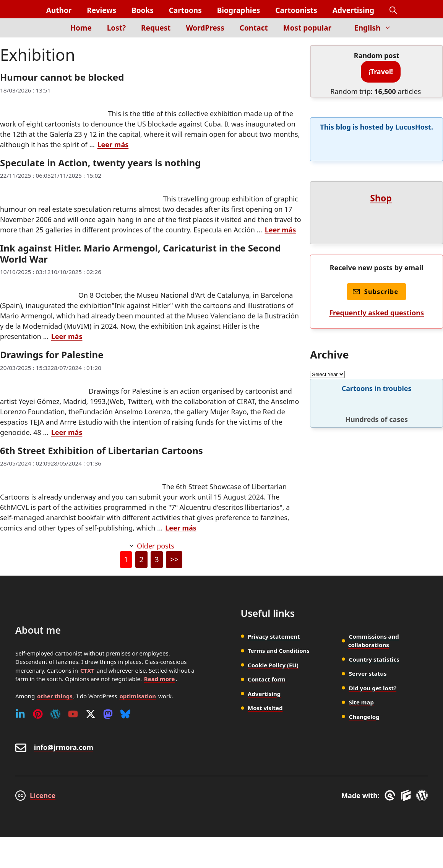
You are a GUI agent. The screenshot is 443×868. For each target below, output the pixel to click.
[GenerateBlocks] (407, 795)
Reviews (101, 10)
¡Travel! (381, 71)
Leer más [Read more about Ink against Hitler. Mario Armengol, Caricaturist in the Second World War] (67, 336)
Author (59, 10)
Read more (160, 679)
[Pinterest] (38, 714)
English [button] (377, 28)
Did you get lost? (373, 688)
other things (55, 696)
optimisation (138, 696)
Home (81, 28)
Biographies (239, 10)
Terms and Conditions (279, 651)
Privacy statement (274, 636)
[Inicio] (49, 32)
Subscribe (376, 292)
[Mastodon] (108, 714)
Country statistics (374, 659)
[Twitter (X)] (91, 714)
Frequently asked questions (376, 313)
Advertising (353, 10)
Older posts (156, 546)
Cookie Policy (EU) (273, 665)
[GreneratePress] (391, 795)
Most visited (265, 708)
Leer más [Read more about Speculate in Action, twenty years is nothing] (281, 230)
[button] (393, 11)
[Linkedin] (20, 714)
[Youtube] (73, 714)
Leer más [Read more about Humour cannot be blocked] (113, 144)
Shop (381, 198)
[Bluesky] (125, 714)
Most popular (307, 28)
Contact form (267, 679)
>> (174, 559)
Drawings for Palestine (52, 355)
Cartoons (185, 10)
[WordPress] (55, 714)
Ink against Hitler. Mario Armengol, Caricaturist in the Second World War (140, 253)
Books (143, 10)
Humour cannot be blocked (62, 77)
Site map (361, 702)
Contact (254, 28)
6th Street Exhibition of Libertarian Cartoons (101, 450)
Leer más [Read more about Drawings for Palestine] (67, 432)
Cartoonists (296, 10)
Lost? (116, 28)
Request (156, 28)
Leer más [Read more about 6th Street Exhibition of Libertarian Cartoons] (181, 528)
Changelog (364, 717)
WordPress (205, 28)
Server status (368, 673)
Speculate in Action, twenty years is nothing (100, 163)
